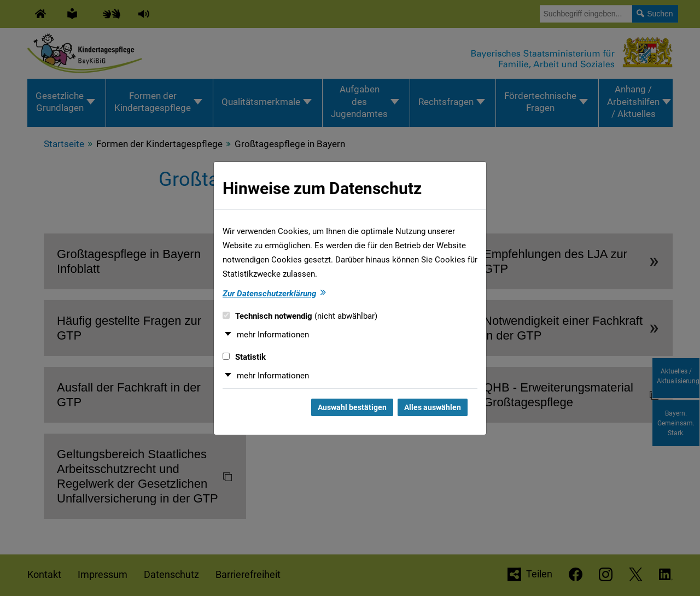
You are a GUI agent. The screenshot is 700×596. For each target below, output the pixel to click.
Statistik (244, 357)
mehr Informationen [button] (273, 335)
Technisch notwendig (300, 316)
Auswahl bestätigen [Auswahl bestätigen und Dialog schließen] (352, 407)
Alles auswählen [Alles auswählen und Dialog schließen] (433, 407)
